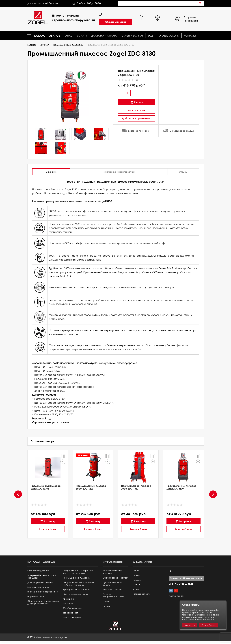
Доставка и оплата (104, 36)
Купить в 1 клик (137, 110)
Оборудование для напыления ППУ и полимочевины (78, 584)
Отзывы (183, 172)
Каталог (44, 45)
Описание (51, 172)
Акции (136, 589)
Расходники (69, 599)
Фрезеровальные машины (76, 590)
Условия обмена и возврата (112, 572)
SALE (150, 36)
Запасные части (71, 613)
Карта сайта (176, 596)
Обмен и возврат (132, 36)
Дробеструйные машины (40, 582)
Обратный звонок (116, 22)
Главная (32, 45)
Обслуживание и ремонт (116, 578)
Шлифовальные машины (75, 594)
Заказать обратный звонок (186, 578)
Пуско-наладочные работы (112, 584)
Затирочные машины (38, 587)
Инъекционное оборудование (43, 592)
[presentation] (18, 494)
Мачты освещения (72, 617)
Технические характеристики (119, 172)
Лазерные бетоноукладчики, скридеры (42, 577)
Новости (107, 606)
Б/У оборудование (72, 608)
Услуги (82, 36)
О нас (69, 36)
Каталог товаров (47, 36)
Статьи (106, 601)
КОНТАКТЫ (190, 36)
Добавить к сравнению (137, 118)
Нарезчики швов (36, 596)
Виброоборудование (38, 571)
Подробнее (208, 625)
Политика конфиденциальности (114, 595)
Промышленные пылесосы (68, 45)
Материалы (69, 604)
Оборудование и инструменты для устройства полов (43, 602)
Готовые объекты (168, 36)
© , (47, 637)
